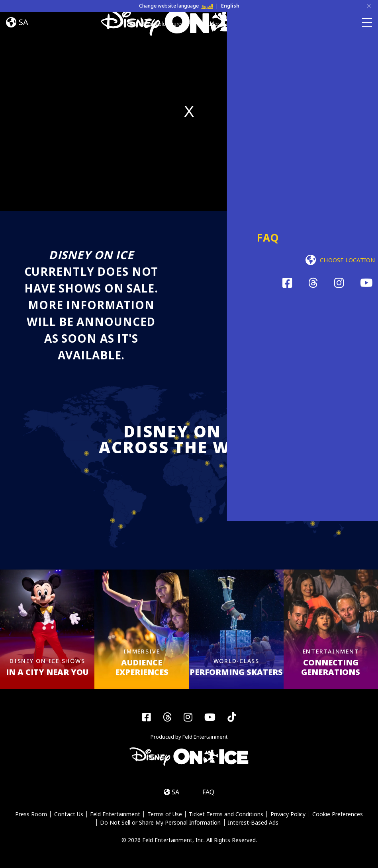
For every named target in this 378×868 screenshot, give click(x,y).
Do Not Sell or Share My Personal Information (160, 824)
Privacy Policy (289, 815)
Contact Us (68, 815)
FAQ (210, 793)
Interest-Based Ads (253, 824)
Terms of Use (165, 815)
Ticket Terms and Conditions (226, 815)
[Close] (369, 6)
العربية (207, 6)
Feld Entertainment (115, 815)
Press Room (30, 815)
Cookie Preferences (339, 815)
